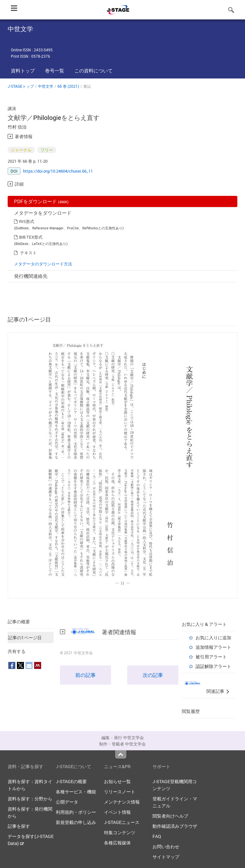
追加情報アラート (213, 647)
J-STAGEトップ (21, 86)
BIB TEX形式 (31, 237)
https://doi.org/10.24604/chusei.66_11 (58, 171)
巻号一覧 (55, 70)
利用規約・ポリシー (76, 812)
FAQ (157, 836)
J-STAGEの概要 (71, 781)
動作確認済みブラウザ (175, 826)
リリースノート (120, 792)
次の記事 (153, 675)
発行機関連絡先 (31, 276)
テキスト (28, 253)
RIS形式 (27, 221)
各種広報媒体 (117, 843)
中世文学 (46, 86)
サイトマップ (166, 857)
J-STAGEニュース (122, 822)
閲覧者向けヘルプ (170, 816)
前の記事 (85, 675)
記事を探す (19, 826)
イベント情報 (117, 812)
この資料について (93, 70)
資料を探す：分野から (30, 799)
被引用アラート (211, 657)
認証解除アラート (213, 666)
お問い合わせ (166, 846)
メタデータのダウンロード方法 (43, 264)
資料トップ (23, 70)
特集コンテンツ (120, 832)
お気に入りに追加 (213, 638)
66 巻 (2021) (68, 86)
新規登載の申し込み (76, 822)
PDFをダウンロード (41, 201)
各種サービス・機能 (76, 792)
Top (121, 754)
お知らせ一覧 (117, 781)
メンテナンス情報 (122, 802)
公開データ (67, 802)
